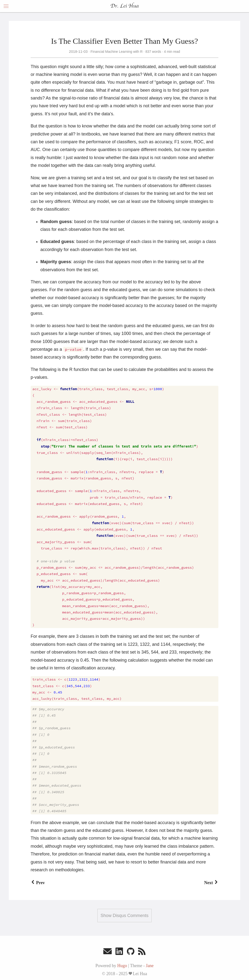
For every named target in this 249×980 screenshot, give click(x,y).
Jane (150, 966)
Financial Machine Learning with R (116, 52)
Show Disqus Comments (124, 916)
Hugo (122, 966)
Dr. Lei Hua (124, 6)
